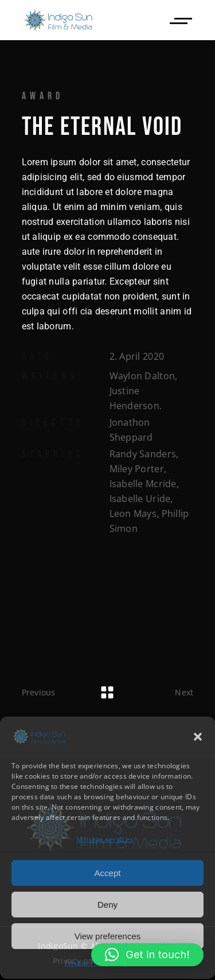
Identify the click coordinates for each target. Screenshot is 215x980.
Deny (107, 904)
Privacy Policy (87, 962)
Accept (108, 872)
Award (43, 96)
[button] (198, 736)
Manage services (105, 839)
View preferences (108, 936)
